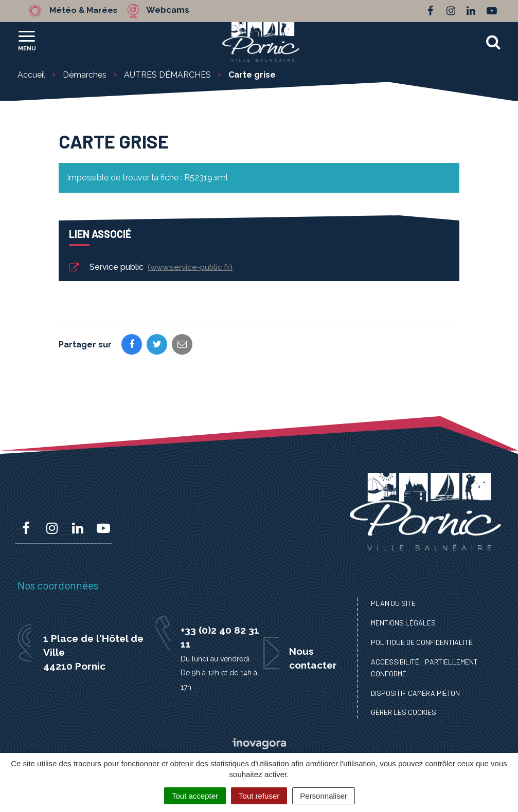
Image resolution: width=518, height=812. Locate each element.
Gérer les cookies (404, 712)
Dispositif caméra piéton (415, 693)
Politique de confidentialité (422, 642)
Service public (150, 267)
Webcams (172, 10)
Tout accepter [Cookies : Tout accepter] (195, 796)
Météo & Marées (85, 10)
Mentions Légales (403, 623)
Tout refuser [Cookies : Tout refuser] (259, 796)
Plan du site (393, 603)
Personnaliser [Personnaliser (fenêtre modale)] (324, 796)
